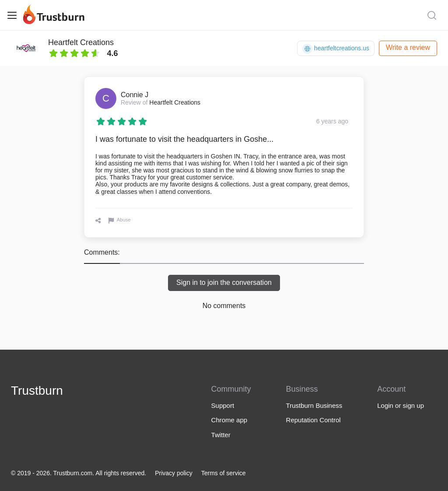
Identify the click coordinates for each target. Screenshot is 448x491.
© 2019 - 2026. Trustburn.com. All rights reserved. (79, 473)
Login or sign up (401, 405)
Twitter (221, 435)
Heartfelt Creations (81, 42)
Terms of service (224, 473)
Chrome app (229, 420)
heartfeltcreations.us (336, 49)
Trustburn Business (314, 405)
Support (223, 405)
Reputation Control (313, 420)
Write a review (408, 47)
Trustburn (37, 391)
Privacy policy (174, 473)
